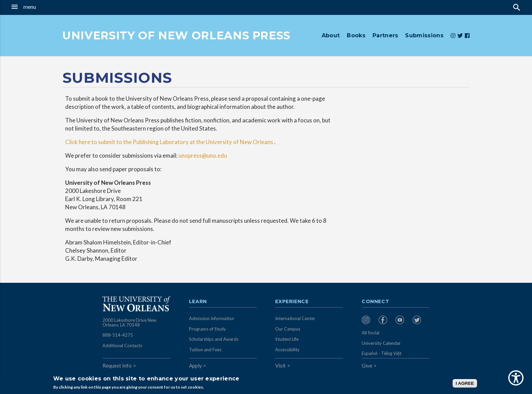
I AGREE (465, 383)
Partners (385, 35)
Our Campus (288, 329)
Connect (376, 302)
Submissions (424, 35)
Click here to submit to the (98, 142)
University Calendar (381, 343)
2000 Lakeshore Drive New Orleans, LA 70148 (129, 322)
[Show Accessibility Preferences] (516, 378)
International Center (295, 318)
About (331, 35)
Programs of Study (207, 329)
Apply (195, 366)
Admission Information (212, 318)
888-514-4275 (118, 335)
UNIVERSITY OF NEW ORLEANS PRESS (176, 35)
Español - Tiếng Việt (382, 353)
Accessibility (287, 350)
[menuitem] (368, 320)
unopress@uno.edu (203, 155)
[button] (49, 7)
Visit (280, 366)
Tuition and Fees (205, 350)
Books (356, 35)
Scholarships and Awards (214, 339)
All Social (370, 333)
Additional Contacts (122, 346)
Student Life (287, 339)
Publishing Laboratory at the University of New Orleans (202, 142)
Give (367, 366)
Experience (292, 302)
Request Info (117, 366)
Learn (198, 302)
